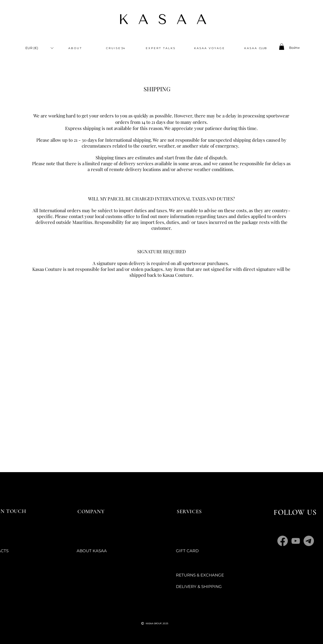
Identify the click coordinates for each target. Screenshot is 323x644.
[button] (39, 48)
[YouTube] (296, 541)
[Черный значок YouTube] (150, 613)
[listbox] (39, 48)
